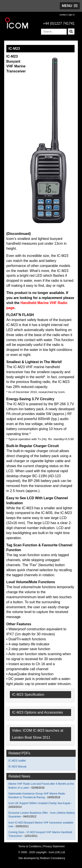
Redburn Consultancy (53, 858)
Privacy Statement (54, 846)
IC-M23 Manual (17, 767)
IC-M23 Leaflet (17, 761)
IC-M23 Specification (28, 695)
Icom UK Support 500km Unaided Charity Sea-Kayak (39, 803)
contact (63, 15)
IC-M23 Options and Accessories (38, 712)
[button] (70, 6)
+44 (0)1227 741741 (59, 23)
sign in (71, 15)
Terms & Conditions (30, 846)
